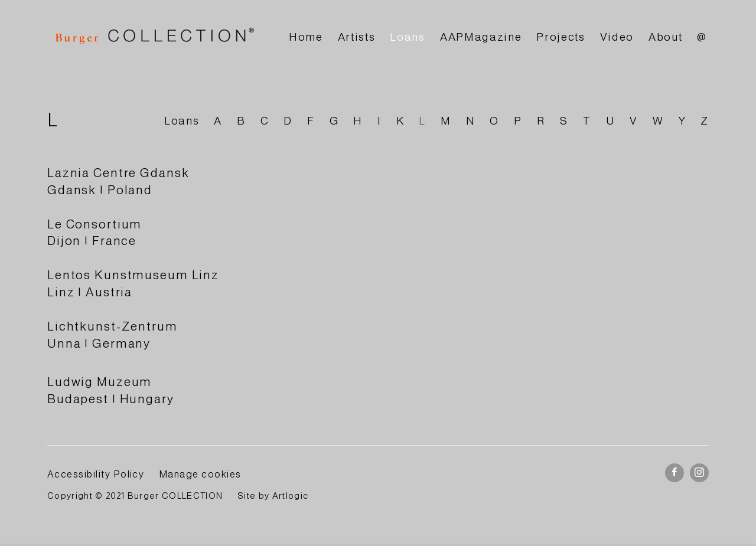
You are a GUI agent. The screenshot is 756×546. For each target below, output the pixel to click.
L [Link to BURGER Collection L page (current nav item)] (422, 121)
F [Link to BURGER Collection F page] (311, 121)
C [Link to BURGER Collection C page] (265, 121)
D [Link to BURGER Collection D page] (288, 121)
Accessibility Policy (96, 474)
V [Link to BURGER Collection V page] (634, 121)
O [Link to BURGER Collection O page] (494, 121)
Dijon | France (92, 241)
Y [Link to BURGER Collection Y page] (682, 121)
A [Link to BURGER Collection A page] (218, 121)
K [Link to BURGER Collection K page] (400, 121)
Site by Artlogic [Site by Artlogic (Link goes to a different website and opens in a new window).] (273, 496)
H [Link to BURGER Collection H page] (358, 121)
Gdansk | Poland (100, 190)
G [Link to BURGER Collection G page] (334, 121)
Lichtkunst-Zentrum (113, 326)
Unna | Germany (99, 343)
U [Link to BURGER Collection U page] (611, 121)
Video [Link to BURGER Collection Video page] (617, 37)
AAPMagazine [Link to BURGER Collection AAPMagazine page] (481, 37)
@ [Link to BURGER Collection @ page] (702, 37)
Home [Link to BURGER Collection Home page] (306, 37)
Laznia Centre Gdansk (118, 173)
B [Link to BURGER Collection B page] (241, 121)
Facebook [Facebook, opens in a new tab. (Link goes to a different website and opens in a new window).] (674, 473)
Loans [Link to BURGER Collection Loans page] (182, 121)
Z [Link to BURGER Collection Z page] (705, 121)
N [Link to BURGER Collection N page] (471, 121)
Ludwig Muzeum (100, 382)
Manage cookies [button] (200, 474)
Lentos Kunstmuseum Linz (133, 275)
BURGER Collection (154, 37)
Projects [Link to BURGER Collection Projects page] (561, 37)
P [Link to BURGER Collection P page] (518, 121)
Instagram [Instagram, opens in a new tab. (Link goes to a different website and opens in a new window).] (699, 473)
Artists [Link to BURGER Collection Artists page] (357, 37)
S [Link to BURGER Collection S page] (564, 121)
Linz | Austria (90, 292)
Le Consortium (94, 224)
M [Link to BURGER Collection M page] (446, 121)
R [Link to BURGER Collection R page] (541, 121)
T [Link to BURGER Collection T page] (587, 121)
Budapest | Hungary (111, 399)
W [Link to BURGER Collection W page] (658, 121)
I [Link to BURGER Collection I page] (379, 121)
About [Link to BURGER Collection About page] (665, 37)
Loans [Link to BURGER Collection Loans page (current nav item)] (407, 37)
